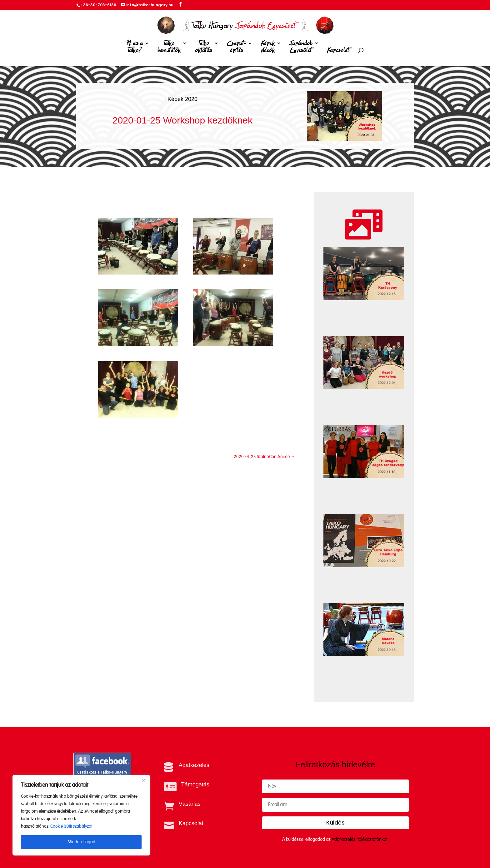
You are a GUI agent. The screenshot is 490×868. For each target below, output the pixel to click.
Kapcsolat (338, 50)
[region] (81, 815)
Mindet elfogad (81, 842)
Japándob (301, 48)
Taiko (169, 48)
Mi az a (135, 48)
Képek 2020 (182, 99)
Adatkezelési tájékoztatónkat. (360, 839)
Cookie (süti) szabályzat (71, 826)
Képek (267, 48)
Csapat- (236, 48)
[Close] (143, 780)
